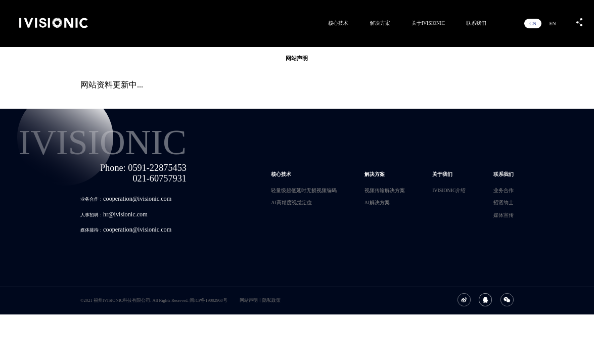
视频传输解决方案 (385, 190)
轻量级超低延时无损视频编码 (304, 190)
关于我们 (442, 174)
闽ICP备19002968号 (209, 300)
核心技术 (338, 23)
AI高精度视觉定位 (291, 202)
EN (552, 24)
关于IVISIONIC (428, 23)
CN (533, 24)
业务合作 (504, 190)
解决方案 (380, 23)
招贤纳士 (504, 202)
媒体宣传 (504, 215)
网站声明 (249, 300)
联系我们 (476, 23)
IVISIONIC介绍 (449, 190)
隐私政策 (271, 300)
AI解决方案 (377, 202)
